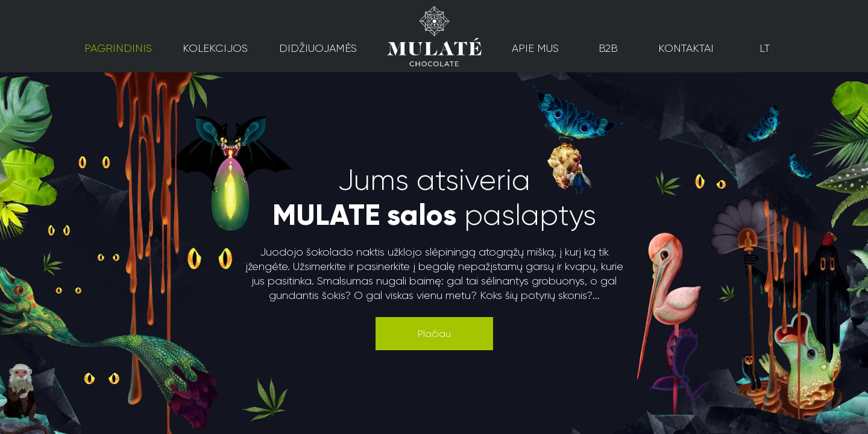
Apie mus (535, 48)
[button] (434, 334)
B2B (608, 48)
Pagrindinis (118, 48)
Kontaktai (686, 48)
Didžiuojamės (318, 48)
